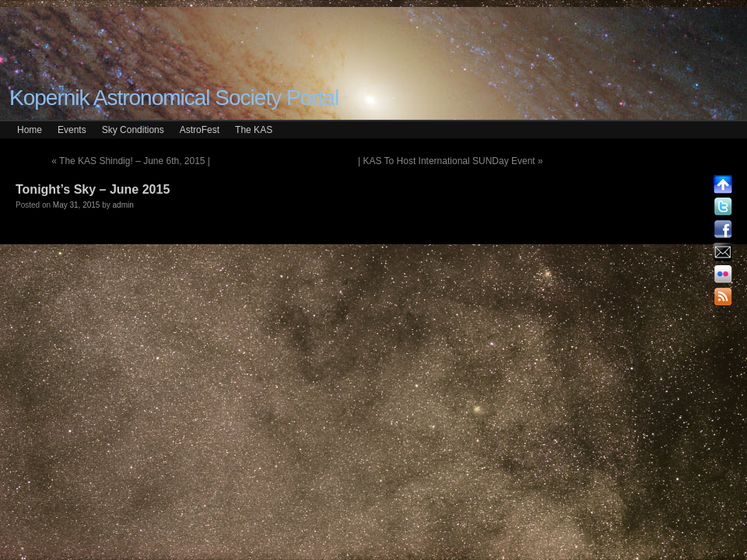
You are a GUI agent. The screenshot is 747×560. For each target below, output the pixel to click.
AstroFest (200, 130)
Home (30, 130)
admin (123, 205)
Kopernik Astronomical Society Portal (174, 98)
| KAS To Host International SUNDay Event (451, 161)
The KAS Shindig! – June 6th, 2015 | (131, 161)
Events (72, 130)
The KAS (254, 130)
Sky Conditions (133, 130)
